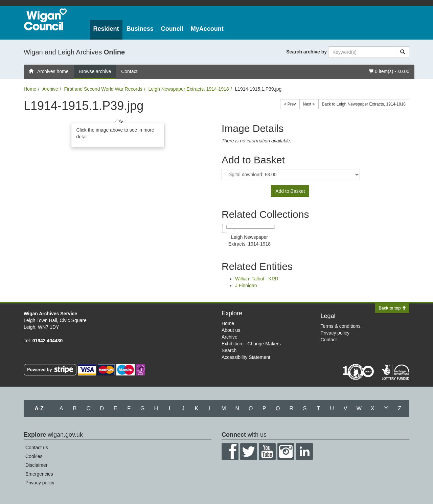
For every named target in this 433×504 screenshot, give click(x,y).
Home (30, 89)
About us (231, 330)
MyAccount (207, 29)
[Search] (403, 52)
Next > (309, 104)
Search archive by (306, 52)
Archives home (49, 71)
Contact (129, 71)
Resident (106, 29)
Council (172, 29)
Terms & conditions (341, 326)
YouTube (267, 452)
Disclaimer (36, 465)
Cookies (34, 456)
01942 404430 (48, 341)
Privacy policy (335, 333)
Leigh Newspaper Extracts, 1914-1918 (188, 89)
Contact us (37, 448)
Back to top (392, 308)
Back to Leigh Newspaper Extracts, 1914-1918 (364, 104)
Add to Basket (290, 191)
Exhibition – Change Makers (251, 344)
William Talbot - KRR (257, 279)
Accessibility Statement (246, 357)
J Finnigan (246, 285)
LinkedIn (304, 452)
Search (229, 350)
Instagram (286, 452)
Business (140, 29)
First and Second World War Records (103, 89)
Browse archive (95, 71)
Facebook (230, 452)
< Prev (290, 104)
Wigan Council (45, 19)
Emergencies (39, 474)
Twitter (249, 452)
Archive (50, 89)
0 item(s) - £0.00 (389, 71)
